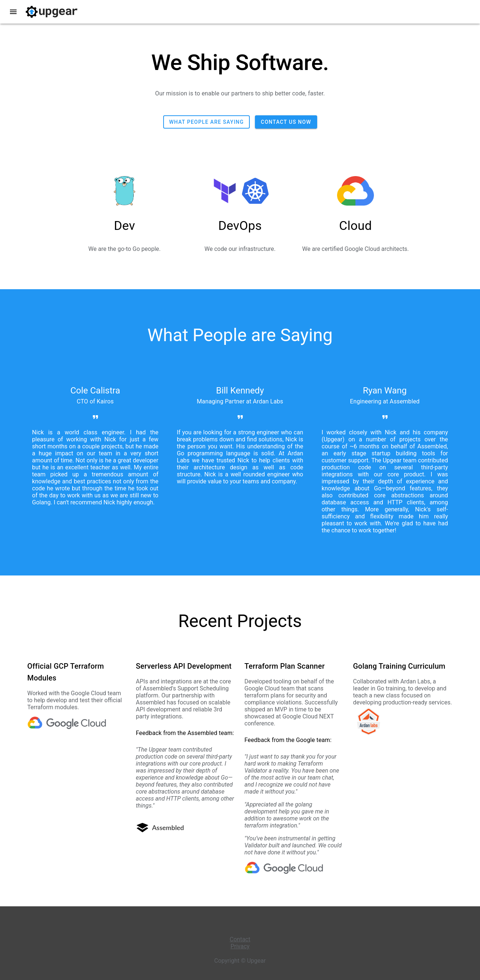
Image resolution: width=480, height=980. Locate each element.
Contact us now (286, 122)
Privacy (240, 946)
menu (13, 12)
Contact (240, 939)
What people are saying (206, 122)
